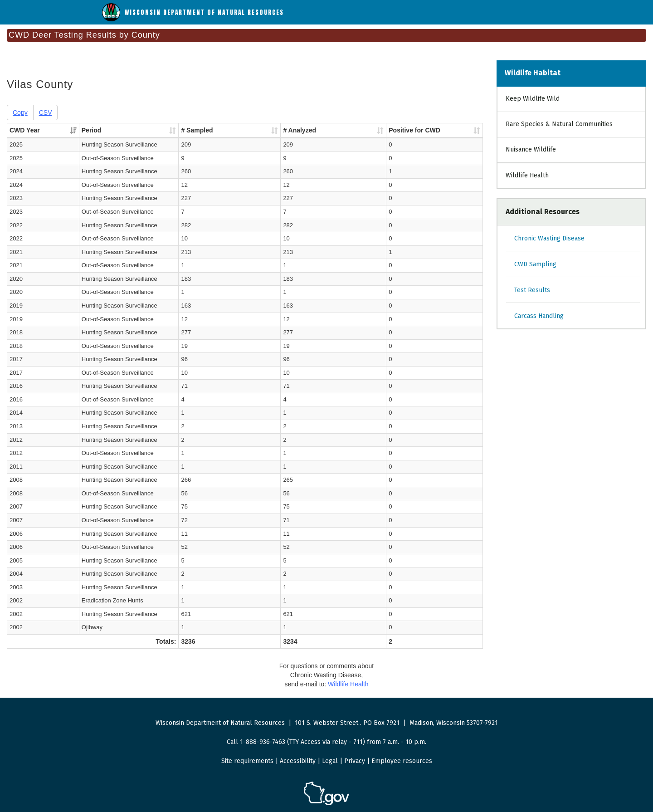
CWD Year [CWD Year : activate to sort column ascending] (25, 130)
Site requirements (247, 761)
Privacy (355, 761)
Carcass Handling (539, 316)
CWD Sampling (535, 264)
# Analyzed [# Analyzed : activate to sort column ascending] (314, 130)
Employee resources (402, 761)
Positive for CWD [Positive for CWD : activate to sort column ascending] (402, 130)
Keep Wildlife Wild (533, 99)
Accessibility (298, 761)
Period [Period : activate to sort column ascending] (93, 130)
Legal (330, 761)
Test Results (532, 290)
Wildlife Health (527, 175)
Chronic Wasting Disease (549, 238)
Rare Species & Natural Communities (559, 124)
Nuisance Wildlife (531, 149)
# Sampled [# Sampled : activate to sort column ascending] (239, 130)
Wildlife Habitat (533, 73)
